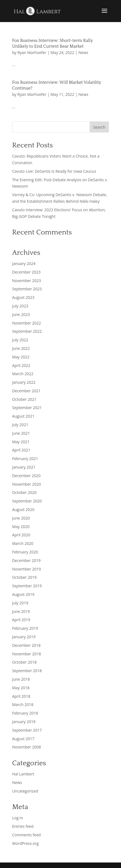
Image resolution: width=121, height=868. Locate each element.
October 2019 (24, 577)
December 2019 (26, 560)
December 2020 (26, 476)
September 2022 (27, 331)
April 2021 (21, 450)
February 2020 (25, 552)
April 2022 (21, 365)
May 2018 (21, 688)
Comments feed (26, 835)
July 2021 (20, 425)
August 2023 (23, 297)
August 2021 (23, 416)
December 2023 (26, 272)
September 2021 (27, 408)
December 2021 (26, 391)
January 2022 (24, 382)
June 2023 (21, 314)
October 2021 (24, 399)
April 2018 (21, 696)
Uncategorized (25, 791)
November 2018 (27, 654)
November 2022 (27, 323)
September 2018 (27, 671)
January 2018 (24, 722)
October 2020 (24, 492)
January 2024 (24, 263)
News (83, 52)
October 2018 (24, 662)
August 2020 (23, 509)
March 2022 (23, 374)
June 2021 (21, 433)
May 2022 (21, 357)
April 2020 (21, 535)
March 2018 (23, 705)
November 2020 (27, 484)
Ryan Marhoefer (32, 52)
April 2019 (21, 620)
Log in (18, 818)
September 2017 (27, 730)
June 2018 (21, 679)
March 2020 (23, 543)
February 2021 (25, 459)
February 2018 (25, 713)
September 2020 (27, 501)
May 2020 (21, 527)
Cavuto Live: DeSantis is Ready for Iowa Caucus (54, 171)
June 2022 (21, 348)
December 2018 (26, 645)
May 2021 (21, 442)
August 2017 (23, 739)
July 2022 (20, 340)
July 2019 (20, 603)
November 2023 (27, 281)
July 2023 (20, 306)
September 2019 (27, 586)
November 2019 (27, 569)
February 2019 (25, 628)
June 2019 (21, 611)
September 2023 (27, 289)
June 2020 (21, 518)
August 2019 (23, 594)
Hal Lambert (23, 774)
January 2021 (24, 467)
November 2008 (27, 747)
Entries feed (23, 826)
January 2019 (24, 637)
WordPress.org (25, 843)
